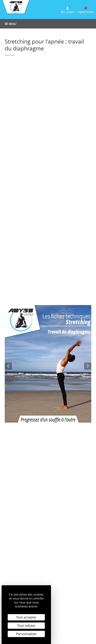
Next (88, 366)
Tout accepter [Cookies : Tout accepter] (26, 617)
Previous (8, 366)
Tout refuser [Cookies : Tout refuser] (26, 626)
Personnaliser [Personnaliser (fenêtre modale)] (26, 634)
